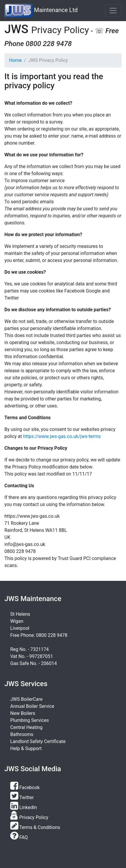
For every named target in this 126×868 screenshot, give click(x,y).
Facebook (25, 787)
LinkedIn (24, 807)
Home (15, 60)
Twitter (22, 797)
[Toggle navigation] (113, 11)
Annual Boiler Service (32, 706)
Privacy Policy (29, 817)
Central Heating (26, 727)
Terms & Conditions (35, 827)
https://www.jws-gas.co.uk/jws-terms (62, 436)
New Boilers (23, 713)
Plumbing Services (30, 720)
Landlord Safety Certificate (38, 741)
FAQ (19, 837)
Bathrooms (22, 734)
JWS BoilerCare (26, 699)
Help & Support (26, 748)
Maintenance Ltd (41, 11)
